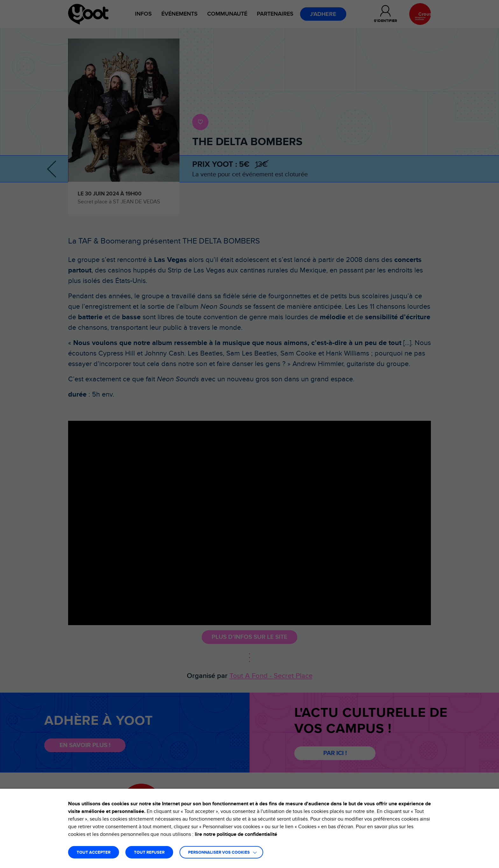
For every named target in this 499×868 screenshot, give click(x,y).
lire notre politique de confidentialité (236, 834)
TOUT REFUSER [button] (149, 853)
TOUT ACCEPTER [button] (94, 853)
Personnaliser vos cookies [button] (219, 853)
